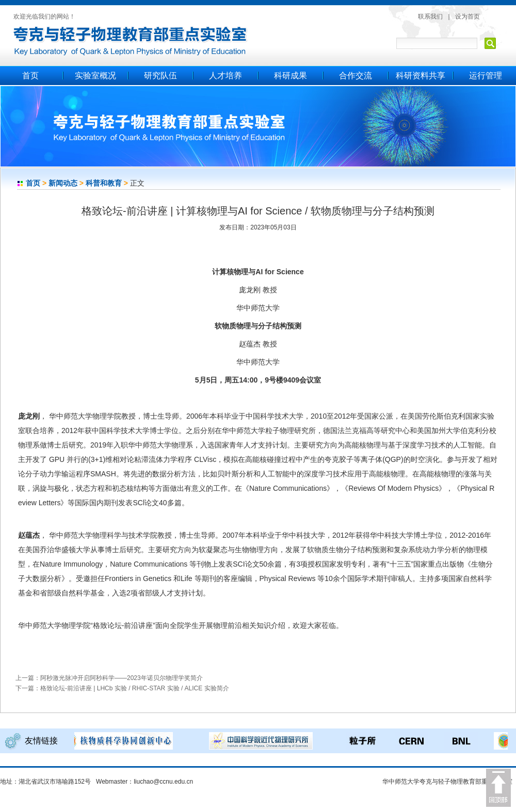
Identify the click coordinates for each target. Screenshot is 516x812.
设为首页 (467, 16)
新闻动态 (63, 183)
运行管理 (486, 76)
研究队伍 (160, 76)
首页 (30, 76)
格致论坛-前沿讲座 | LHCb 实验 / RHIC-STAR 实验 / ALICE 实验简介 (135, 688)
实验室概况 (95, 76)
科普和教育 (104, 183)
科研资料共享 (421, 76)
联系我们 (430, 16)
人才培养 (225, 76)
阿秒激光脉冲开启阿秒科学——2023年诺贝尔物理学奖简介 (122, 678)
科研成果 (291, 76)
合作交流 (356, 76)
